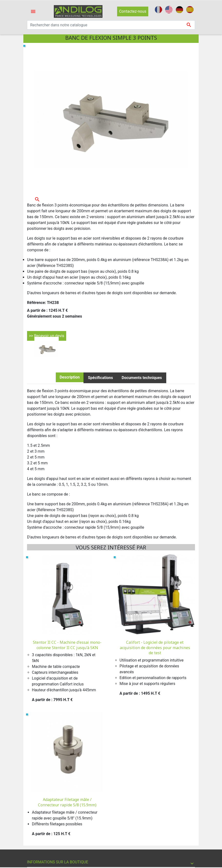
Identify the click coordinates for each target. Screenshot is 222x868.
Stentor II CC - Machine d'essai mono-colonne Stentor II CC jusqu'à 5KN (67, 645)
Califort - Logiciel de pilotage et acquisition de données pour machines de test (155, 648)
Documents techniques (142, 378)
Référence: (37, 303)
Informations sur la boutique (58, 862)
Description (70, 377)
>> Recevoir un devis (47, 336)
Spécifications (100, 378)
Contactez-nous (133, 11)
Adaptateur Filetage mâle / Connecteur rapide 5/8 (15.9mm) (67, 802)
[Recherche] (111, 25)
